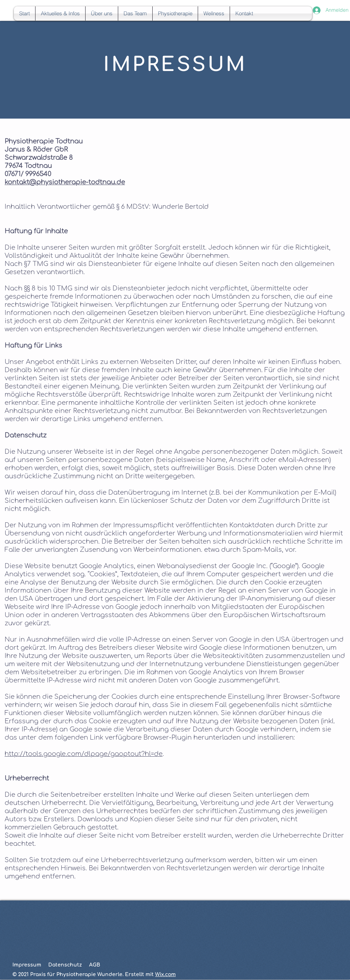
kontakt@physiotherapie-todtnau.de (65, 182)
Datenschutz (65, 965)
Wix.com (165, 974)
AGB (95, 965)
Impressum (27, 965)
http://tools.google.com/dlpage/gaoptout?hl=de (84, 754)
